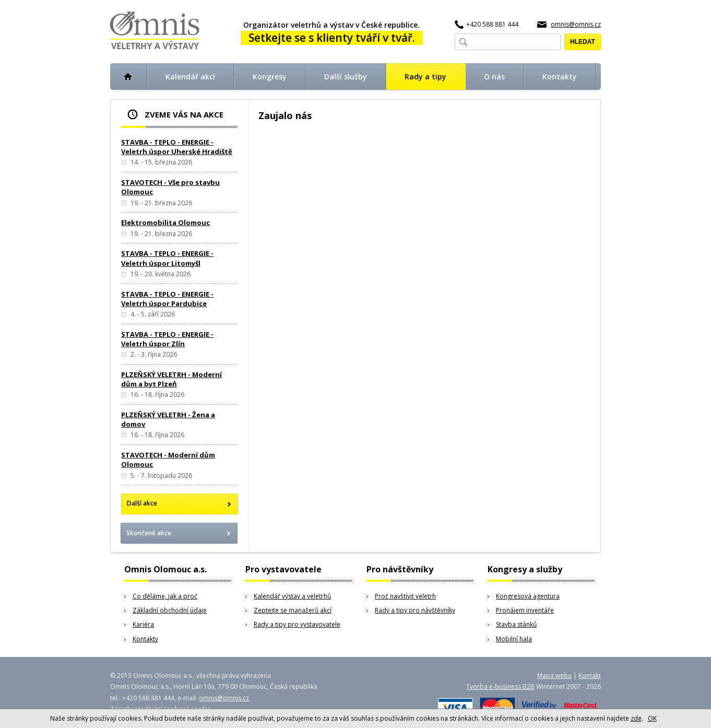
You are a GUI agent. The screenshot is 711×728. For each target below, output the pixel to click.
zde (636, 718)
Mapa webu (554, 676)
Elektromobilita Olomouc (165, 222)
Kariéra (143, 624)
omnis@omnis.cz (576, 24)
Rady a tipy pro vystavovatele (297, 624)
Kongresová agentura (528, 596)
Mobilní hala (514, 639)
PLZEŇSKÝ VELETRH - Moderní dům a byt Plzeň (171, 379)
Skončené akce (149, 533)
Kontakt (590, 676)
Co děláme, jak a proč (165, 596)
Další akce (142, 503)
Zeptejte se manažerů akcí (293, 610)
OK (652, 718)
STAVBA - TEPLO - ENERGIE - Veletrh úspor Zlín (167, 339)
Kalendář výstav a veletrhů (292, 596)
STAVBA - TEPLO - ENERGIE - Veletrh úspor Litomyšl (167, 258)
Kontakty (145, 639)
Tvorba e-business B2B (500, 686)
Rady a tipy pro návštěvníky (415, 610)
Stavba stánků (516, 624)
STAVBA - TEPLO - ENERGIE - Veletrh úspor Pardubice (167, 299)
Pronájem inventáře (525, 610)
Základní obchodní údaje (170, 610)
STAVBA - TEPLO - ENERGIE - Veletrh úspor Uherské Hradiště (177, 147)
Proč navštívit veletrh (405, 596)
